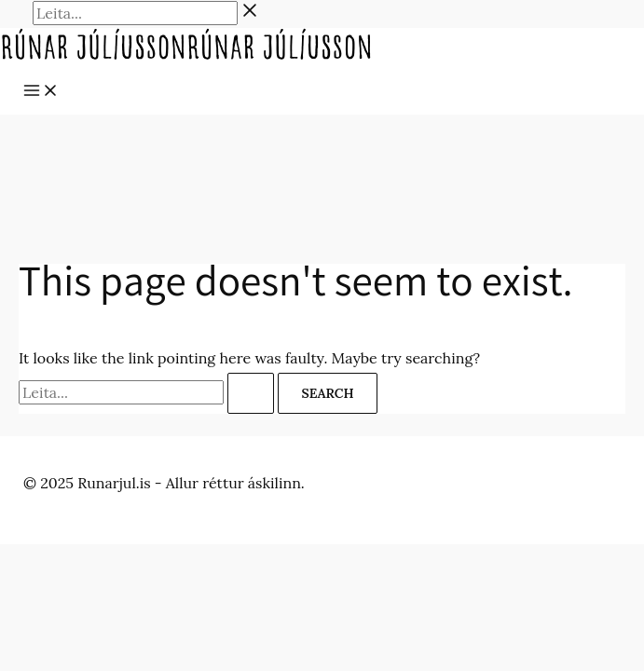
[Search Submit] (251, 393)
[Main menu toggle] (41, 91)
